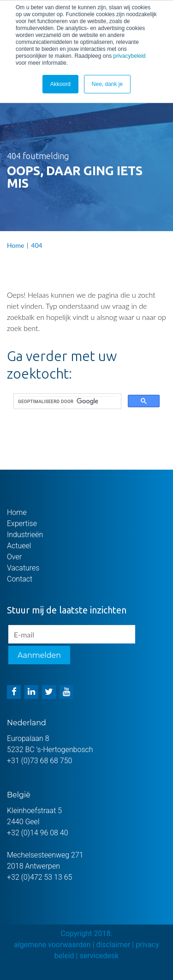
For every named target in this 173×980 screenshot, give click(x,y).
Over (14, 557)
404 (36, 245)
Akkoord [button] (60, 84)
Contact (20, 579)
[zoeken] (66, 401)
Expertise (22, 524)
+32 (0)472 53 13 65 (39, 877)
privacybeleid (129, 56)
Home (15, 245)
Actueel (19, 546)
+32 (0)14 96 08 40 (38, 833)
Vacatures (23, 568)
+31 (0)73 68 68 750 (39, 761)
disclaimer (113, 945)
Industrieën (25, 535)
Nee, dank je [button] (107, 84)
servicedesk (99, 956)
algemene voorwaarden (52, 945)
